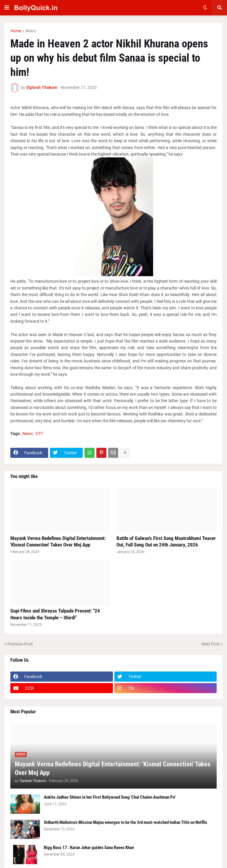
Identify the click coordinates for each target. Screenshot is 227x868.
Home (16, 31)
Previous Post (20, 644)
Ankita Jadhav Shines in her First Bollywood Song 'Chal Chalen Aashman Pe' (110, 797)
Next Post (211, 644)
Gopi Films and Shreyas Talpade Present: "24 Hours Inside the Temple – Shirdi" (55, 614)
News (31, 31)
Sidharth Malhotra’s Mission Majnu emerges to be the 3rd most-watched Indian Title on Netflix (125, 822)
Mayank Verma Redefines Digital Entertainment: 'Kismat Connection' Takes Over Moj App (58, 541)
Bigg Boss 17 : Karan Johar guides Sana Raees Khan (89, 848)
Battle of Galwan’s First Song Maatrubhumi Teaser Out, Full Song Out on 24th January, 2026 (166, 541)
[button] (7, 8)
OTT (39, 434)
